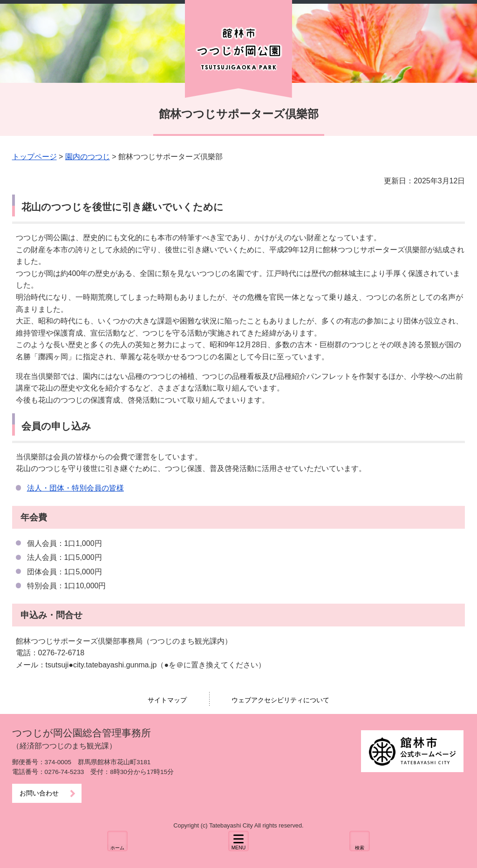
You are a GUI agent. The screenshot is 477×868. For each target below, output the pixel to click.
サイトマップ (167, 700)
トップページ (34, 157)
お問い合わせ (39, 793)
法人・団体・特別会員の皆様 (75, 488)
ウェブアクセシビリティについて (280, 700)
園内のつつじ (88, 157)
